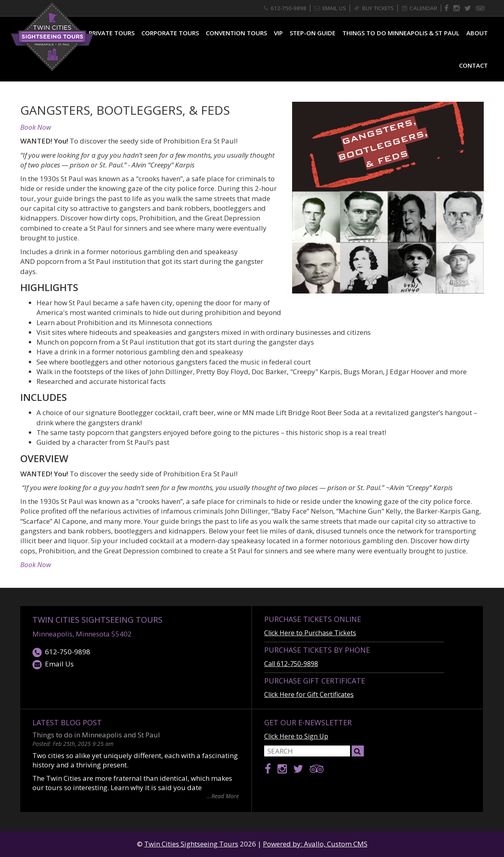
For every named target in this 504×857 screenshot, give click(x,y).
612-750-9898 (61, 652)
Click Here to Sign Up (296, 736)
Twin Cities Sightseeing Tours (97, 620)
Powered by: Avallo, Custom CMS (315, 844)
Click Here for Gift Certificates (309, 694)
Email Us (53, 664)
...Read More (223, 796)
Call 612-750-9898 (291, 664)
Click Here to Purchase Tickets (310, 633)
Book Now (36, 127)
